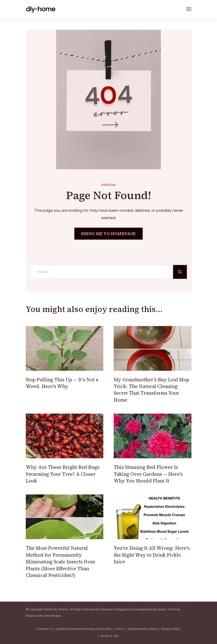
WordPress (53, 616)
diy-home (41, 9)
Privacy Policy (171, 629)
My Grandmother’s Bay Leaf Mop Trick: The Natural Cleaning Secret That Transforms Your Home (151, 390)
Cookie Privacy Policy (143, 629)
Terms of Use (110, 636)
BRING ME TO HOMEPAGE (108, 234)
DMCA (120, 629)
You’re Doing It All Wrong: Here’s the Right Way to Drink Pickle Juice (152, 555)
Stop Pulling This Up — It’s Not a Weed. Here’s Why (62, 383)
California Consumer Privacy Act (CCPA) (84, 629)
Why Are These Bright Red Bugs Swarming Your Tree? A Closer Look (63, 474)
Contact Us (45, 629)
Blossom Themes (167, 609)
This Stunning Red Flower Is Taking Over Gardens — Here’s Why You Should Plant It (148, 474)
